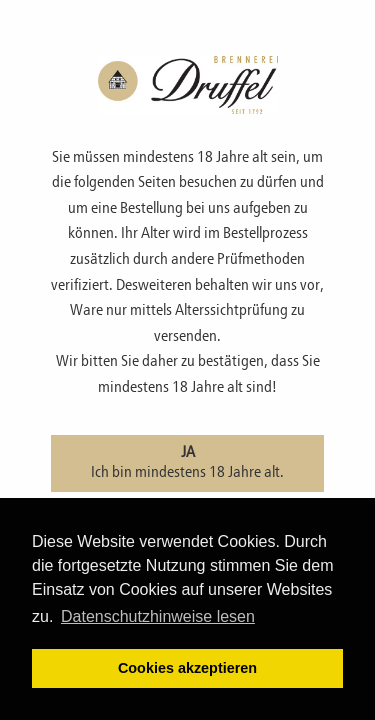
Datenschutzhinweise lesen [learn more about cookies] (158, 616)
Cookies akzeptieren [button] (187, 668)
